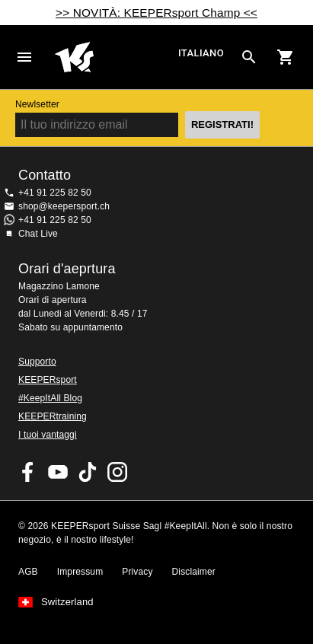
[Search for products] (249, 57)
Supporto (37, 362)
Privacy (137, 572)
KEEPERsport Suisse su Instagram (117, 472)
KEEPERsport (48, 380)
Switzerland (67, 602)
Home (115, 57)
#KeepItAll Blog (50, 398)
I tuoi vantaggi (48, 435)
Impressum (80, 572)
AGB (28, 572)
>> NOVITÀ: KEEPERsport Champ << (156, 13)
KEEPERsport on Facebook (28, 472)
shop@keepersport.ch (64, 206)
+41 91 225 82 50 (55, 193)
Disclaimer (194, 572)
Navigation (24, 57)
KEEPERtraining (53, 416)
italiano (201, 53)
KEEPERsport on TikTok (88, 472)
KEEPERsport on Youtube (58, 472)
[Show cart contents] (286, 57)
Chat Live (38, 234)
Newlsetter (37, 104)
